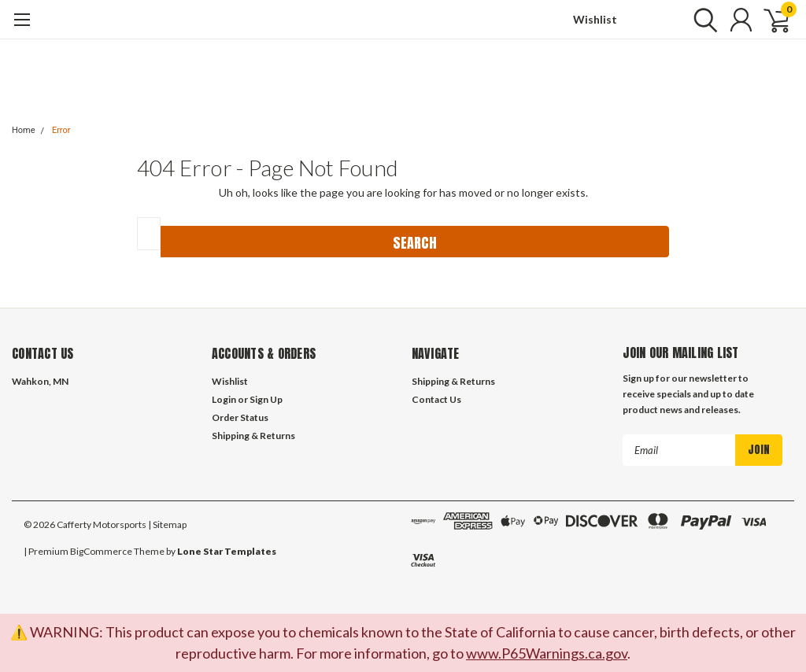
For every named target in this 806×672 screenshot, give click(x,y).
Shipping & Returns (253, 436)
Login (224, 399)
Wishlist (595, 19)
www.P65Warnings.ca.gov (547, 653)
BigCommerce (101, 551)
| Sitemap (167, 524)
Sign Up (266, 399)
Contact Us (436, 399)
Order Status (240, 417)
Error (61, 130)
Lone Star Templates (227, 551)
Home (24, 130)
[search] (702, 20)
